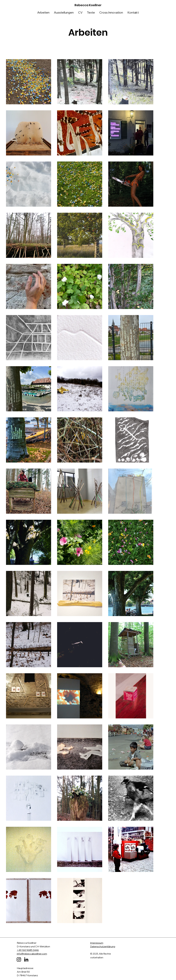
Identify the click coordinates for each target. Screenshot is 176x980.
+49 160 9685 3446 (28, 950)
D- (18, 946)
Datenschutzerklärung (103, 946)
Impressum (97, 943)
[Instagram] (19, 959)
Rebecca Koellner (88, 5)
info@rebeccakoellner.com (32, 954)
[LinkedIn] (26, 959)
